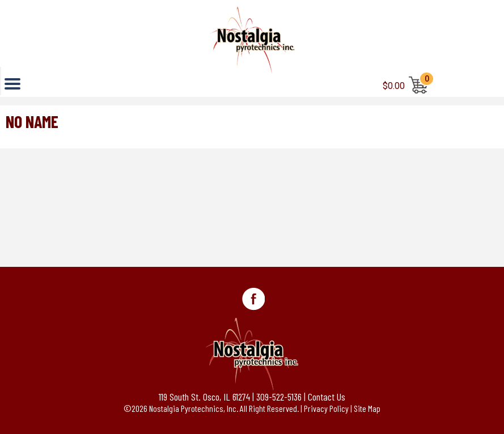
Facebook (253, 299)
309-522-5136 (279, 397)
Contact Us (327, 397)
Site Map (367, 408)
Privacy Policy (326, 408)
